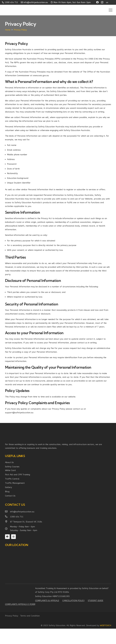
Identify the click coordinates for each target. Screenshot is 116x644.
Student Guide (96, 601)
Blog (7, 492)
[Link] (15, 10)
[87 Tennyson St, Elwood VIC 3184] (8, 522)
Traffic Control (12, 479)
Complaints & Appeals (47, 601)
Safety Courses (12, 467)
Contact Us (10, 496)
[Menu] (111, 10)
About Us (9, 462)
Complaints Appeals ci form (20, 604)
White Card (10, 470)
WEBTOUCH (106, 625)
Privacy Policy (12, 616)
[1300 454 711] (8, 517)
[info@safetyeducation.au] (8, 512)
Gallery (8, 487)
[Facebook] (97, 2)
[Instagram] (102, 2)
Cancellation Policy (73, 601)
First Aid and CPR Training (18, 475)
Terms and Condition (30, 616)
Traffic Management (15, 483)
